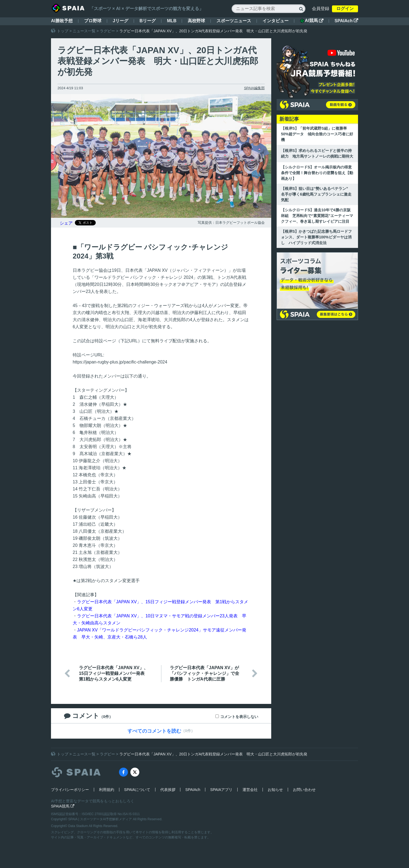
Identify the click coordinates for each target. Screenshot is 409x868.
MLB (172, 21)
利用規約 (107, 790)
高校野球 (196, 21)
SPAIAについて (137, 790)
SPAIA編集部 (254, 88)
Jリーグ (121, 21)
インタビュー (276, 21)
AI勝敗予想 (62, 21)
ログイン (345, 9)
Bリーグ (148, 21)
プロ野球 (93, 21)
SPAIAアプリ (221, 790)
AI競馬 (312, 21)
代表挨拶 (168, 790)
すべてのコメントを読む (154, 731)
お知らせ (275, 790)
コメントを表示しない (239, 717)
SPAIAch (346, 21)
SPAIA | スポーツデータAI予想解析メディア (101, 819)
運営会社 (250, 790)
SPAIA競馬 (63, 806)
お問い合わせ (304, 790)
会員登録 (321, 9)
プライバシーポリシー (70, 790)
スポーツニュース (234, 21)
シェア (66, 223)
